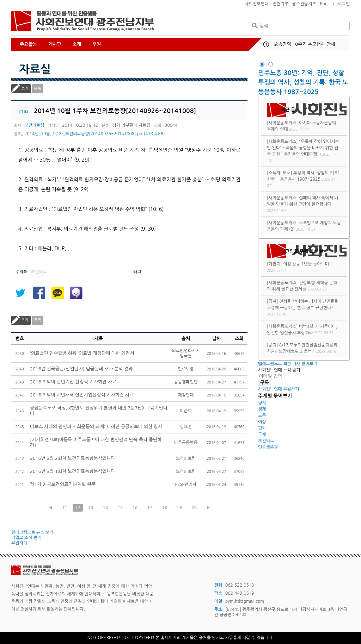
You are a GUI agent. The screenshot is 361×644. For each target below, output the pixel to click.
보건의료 (266, 441)
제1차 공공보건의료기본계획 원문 (63, 484)
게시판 (55, 44)
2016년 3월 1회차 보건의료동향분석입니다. (73, 471)
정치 (262, 403)
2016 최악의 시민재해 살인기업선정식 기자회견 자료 (82, 395)
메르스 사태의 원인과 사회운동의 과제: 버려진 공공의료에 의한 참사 (96, 427)
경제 (262, 409)
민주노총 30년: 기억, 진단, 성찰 (301, 73)
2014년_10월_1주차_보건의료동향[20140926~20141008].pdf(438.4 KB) (95, 134)
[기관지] (274, 264)
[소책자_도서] (280, 173)
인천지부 (280, 4)
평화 (262, 428)
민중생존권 (268, 447)
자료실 (35, 69)
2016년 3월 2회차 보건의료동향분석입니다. (73, 458)
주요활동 (28, 44)
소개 (77, 44)
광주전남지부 (304, 4)
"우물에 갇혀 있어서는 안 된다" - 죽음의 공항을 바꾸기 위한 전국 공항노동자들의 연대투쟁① (303, 148)
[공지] (272, 301)
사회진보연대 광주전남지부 (82, 21)
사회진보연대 (257, 4)
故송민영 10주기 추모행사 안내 (304, 44)
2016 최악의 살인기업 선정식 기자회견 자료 (73, 382)
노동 (262, 415)
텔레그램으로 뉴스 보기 (32, 532)
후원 (97, 44)
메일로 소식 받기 (26, 538)
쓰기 (25, 89)
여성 (262, 422)
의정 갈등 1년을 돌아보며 (306, 264)
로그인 (344, 4)
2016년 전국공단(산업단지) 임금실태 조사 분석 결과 (81, 369)
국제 (262, 434)
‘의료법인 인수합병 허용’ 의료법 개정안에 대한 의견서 (82, 353)
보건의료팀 (34, 125)
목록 (38, 89)
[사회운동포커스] (282, 123)
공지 (266, 44)
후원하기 (19, 543)
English (327, 4)
